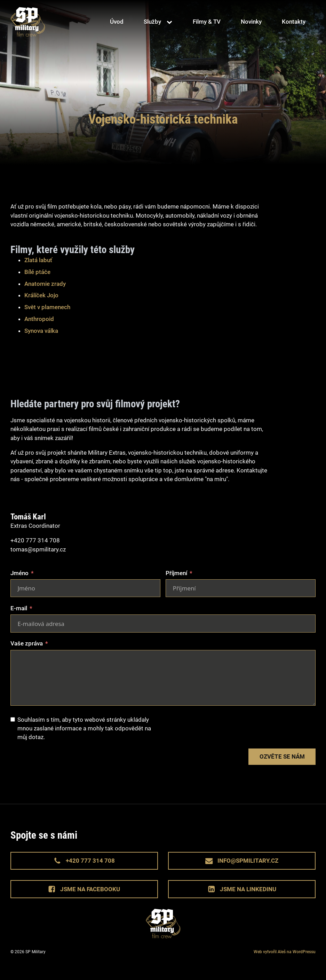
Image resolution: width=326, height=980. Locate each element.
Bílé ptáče (37, 272)
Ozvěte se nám (282, 756)
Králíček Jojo (41, 295)
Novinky (251, 22)
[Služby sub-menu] (171, 22)
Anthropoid (39, 319)
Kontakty (294, 22)
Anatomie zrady (45, 284)
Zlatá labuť (38, 260)
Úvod (117, 22)
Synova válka (41, 331)
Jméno (19, 573)
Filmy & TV (207, 22)
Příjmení (176, 573)
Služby (152, 22)
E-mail (19, 608)
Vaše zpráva (27, 643)
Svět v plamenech (47, 307)
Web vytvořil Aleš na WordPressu (285, 952)
